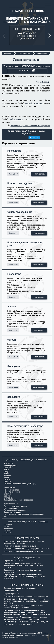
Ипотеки (7, 476)
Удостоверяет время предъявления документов (24, 551)
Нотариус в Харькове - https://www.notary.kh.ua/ (30, 126)
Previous (4, 36)
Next (50, 36)
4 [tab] (25, 45)
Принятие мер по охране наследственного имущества (26, 596)
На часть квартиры (12, 492)
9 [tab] (27, 48)
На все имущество (11, 490)
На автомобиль (10, 508)
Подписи (7, 533)
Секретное (8, 496)
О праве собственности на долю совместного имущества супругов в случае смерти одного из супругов (23, 565)
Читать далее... (39, 174)
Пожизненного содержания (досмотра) (20, 484)
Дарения (7, 468)
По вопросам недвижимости (16, 506)
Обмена (7, 480)
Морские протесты (11, 594)
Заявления (8, 529)
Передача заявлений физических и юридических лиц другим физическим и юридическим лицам (26, 618)
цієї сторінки (16, 119)
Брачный (7, 482)
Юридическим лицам (12, 512)
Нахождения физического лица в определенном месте (26, 549)
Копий (6, 527)
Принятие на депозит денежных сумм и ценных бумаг (26, 622)
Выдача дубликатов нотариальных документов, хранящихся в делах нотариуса (23, 607)
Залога (7, 474)
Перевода (8, 525)
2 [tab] (16, 45)
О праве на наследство (13, 561)
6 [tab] (34, 45)
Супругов (8, 494)
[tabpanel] (27, 35)
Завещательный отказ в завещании (19, 500)
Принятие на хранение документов (18, 625)
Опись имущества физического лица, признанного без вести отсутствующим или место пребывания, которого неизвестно (27, 601)
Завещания (13, 174)
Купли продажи (10, 466)
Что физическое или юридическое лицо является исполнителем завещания (24, 542)
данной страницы (34, 103)
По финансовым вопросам (15, 510)
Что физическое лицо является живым (20, 546)
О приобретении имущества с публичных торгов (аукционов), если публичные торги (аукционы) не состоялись (24, 577)
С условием (8, 498)
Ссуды (6, 472)
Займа (6, 470)
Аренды (7, 478)
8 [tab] (42, 45)
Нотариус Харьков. (10, 633)
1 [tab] (12, 45)
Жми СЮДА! (27, 71)
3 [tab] (21, 45)
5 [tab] (29, 45)
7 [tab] (38, 45)
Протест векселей (11, 591)
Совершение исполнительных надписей (20, 588)
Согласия (8, 531)
